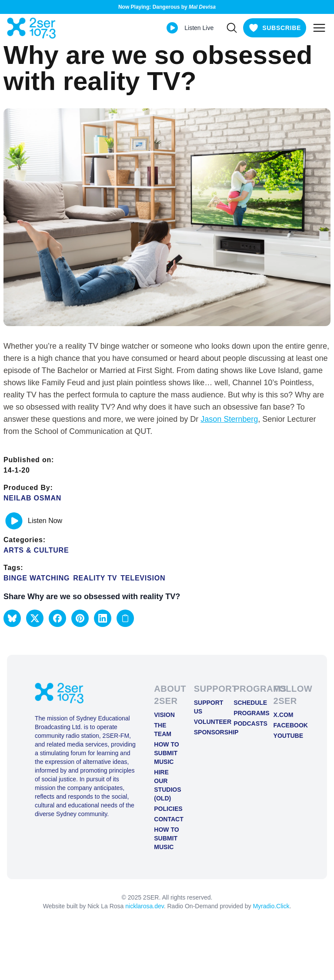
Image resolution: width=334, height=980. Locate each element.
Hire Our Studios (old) (167, 785)
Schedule (246, 703)
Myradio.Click (271, 906)
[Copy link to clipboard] (125, 618)
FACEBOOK (286, 725)
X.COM (284, 715)
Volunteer (207, 722)
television (143, 578)
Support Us (207, 707)
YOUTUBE (286, 736)
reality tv (95, 578)
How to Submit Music (166, 753)
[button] (12, 618)
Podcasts (246, 723)
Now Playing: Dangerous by (167, 7)
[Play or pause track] (14, 521)
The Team (163, 730)
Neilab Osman (32, 498)
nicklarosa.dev (144, 906)
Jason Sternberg (229, 419)
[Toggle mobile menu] (319, 28)
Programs (246, 713)
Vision (164, 715)
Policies (167, 809)
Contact (167, 819)
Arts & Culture (36, 550)
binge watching (37, 578)
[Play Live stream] (172, 28)
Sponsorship (207, 732)
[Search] (232, 28)
